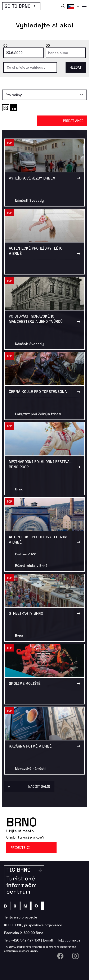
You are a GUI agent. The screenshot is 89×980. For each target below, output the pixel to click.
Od (5, 45)
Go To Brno (18, 6)
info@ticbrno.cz (67, 940)
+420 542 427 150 (26, 940)
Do (48, 45)
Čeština (72, 6)
